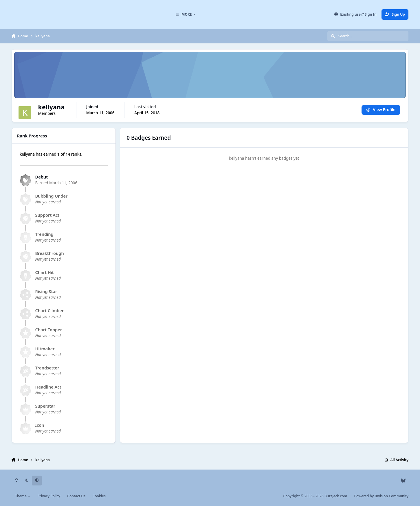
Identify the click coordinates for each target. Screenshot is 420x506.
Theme (23, 496)
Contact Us (76, 496)
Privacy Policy (49, 496)
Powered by (381, 496)
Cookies (99, 496)
